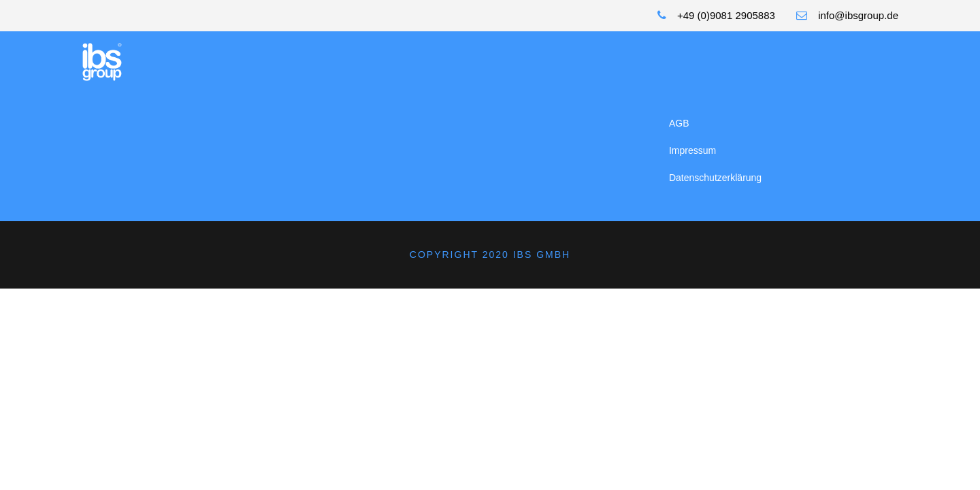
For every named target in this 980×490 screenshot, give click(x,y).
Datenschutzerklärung (715, 178)
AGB (679, 123)
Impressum (692, 150)
